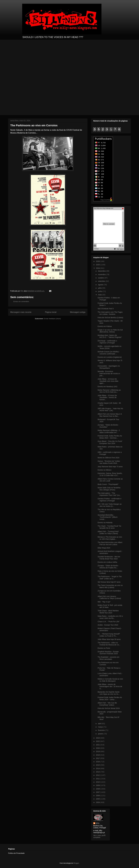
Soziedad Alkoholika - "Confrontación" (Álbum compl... (108, 517)
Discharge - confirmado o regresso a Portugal (107, 342)
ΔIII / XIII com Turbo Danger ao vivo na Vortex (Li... (110, 505)
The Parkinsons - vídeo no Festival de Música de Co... (109, 644)
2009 (98, 785)
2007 (98, 792)
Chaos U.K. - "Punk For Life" (109, 622)
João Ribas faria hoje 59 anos (109, 639)
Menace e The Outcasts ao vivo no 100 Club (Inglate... (110, 538)
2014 (98, 768)
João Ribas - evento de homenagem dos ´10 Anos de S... (110, 686)
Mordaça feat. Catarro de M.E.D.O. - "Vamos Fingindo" (110, 336)
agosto (101, 285)
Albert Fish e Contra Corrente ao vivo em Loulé (110, 480)
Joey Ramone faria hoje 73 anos (110, 467)
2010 (98, 782)
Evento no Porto (104, 648)
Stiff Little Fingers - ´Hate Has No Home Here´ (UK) (110, 410)
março (101, 727)
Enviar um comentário (21, 301)
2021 (98, 745)
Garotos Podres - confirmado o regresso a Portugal (109, 500)
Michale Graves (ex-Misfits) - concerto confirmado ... (109, 353)
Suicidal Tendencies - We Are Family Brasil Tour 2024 (109, 558)
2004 (98, 802)
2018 (98, 755)
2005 (98, 799)
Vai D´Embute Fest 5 (106, 309)
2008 (98, 789)
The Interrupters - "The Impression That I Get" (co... (109, 494)
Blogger (76, 863)
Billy (98, 823)
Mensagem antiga (78, 312)
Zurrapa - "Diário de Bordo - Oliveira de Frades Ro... (108, 567)
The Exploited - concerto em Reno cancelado (108, 658)
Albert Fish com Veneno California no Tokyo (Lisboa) (109, 597)
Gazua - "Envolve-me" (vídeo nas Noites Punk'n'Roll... (109, 462)
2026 (98, 261)
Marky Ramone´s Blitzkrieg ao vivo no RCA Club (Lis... (109, 391)
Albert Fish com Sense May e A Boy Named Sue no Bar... (110, 415)
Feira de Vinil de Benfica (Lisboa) (110, 318)
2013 (98, 772)
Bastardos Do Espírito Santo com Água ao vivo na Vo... (109, 693)
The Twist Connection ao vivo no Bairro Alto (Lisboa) (110, 586)
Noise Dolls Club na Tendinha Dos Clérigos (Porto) (109, 489)
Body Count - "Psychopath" (108, 484)
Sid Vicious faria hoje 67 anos (109, 582)
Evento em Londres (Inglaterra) (110, 357)
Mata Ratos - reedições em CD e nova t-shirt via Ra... (110, 617)
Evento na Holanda (105, 523)
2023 (98, 738)
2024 (98, 268)
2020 (98, 748)
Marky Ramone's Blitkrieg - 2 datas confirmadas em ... (109, 431)
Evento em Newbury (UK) (107, 387)
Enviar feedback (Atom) (52, 319)
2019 (98, 751)
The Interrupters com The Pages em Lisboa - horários (110, 313)
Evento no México (104, 470)
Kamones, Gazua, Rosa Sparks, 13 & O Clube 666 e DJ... (110, 474)
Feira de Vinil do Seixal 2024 (109, 708)
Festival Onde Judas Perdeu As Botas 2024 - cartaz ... (110, 698)
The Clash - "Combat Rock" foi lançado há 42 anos (109, 527)
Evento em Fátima (105, 326)
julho (100, 288)
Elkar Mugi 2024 (104, 548)
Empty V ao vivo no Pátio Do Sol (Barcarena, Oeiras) (110, 331)
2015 (98, 765)
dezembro (102, 271)
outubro (101, 278)
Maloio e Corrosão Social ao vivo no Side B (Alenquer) (110, 680)
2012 (98, 775)
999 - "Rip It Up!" (104, 602)
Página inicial (51, 312)
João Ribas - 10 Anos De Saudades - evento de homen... (107, 398)
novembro (102, 274)
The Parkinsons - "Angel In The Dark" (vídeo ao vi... (110, 578)
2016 (98, 762)
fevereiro (102, 730)
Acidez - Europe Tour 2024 (108, 625)
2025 (98, 265)
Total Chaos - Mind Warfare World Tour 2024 (108, 612)
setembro (102, 281)
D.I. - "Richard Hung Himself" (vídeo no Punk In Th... (109, 635)
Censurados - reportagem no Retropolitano (109, 367)
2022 (98, 741)
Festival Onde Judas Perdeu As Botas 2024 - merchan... (110, 437)
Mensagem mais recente (21, 312)
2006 (98, 796)
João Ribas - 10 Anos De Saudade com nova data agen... (108, 381)
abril (100, 724)
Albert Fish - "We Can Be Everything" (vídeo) (107, 704)
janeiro (101, 734)
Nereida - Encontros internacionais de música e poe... (109, 374)
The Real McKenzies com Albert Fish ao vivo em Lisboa (110, 543)
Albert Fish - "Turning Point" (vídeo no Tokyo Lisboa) (108, 533)
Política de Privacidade (16, 853)
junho (100, 291)
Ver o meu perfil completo (99, 836)
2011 (98, 779)
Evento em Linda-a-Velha (107, 562)
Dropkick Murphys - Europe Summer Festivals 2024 (108, 653)
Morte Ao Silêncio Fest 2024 (108, 458)
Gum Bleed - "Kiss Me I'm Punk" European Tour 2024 (110, 442)
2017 (98, 758)
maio (100, 295)
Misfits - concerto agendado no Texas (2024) (109, 347)
